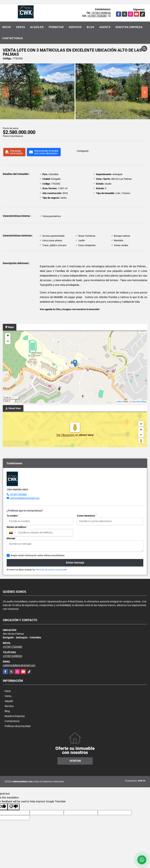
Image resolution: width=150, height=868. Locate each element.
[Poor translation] (14, 807)
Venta (21, 27)
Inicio (7, 27)
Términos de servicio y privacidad (51, 570)
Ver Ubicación (66, 435)
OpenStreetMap (139, 402)
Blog (91, 27)
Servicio (75, 27)
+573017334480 (97, 16)
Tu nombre (13, 516)
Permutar (56, 27)
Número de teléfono (17, 527)
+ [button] (8, 336)
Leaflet (119, 402)
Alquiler (37, 27)
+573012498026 (101, 13)
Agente (105, 27)
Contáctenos (13, 38)
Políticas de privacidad (18, 726)
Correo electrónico (87, 516)
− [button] (8, 341)
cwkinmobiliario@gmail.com (25, 498)
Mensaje (12, 538)
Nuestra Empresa (129, 27)
